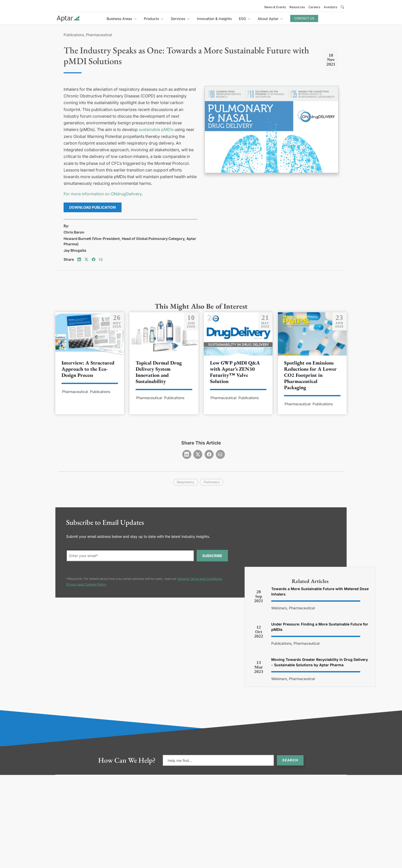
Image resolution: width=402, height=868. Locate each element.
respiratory (185, 482)
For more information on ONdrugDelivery (103, 194)
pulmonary (212, 482)
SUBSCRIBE (212, 556)
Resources (297, 7)
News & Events (275, 7)
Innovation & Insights (214, 19)
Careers (314, 7)
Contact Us (304, 18)
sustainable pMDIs (156, 129)
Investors (330, 7)
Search (290, 760)
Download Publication (93, 207)
